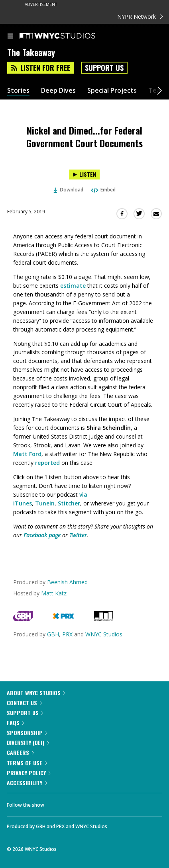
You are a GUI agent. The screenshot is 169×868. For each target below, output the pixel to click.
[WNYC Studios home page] (67, 36)
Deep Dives (58, 91)
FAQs (16, 723)
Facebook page (42, 535)
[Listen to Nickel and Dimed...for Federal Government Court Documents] (84, 175)
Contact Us (24, 703)
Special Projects (112, 91)
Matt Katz (54, 593)
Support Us (104, 68)
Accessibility (27, 783)
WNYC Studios (104, 634)
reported (47, 463)
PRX (67, 634)
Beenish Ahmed (67, 582)
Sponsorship (27, 732)
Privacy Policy (29, 773)
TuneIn (45, 503)
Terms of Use (27, 763)
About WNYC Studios (36, 693)
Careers (20, 752)
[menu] (10, 37)
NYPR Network (140, 17)
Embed (103, 190)
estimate (73, 286)
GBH (53, 634)
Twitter (78, 535)
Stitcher (69, 503)
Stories (18, 91)
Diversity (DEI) (28, 742)
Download (69, 190)
